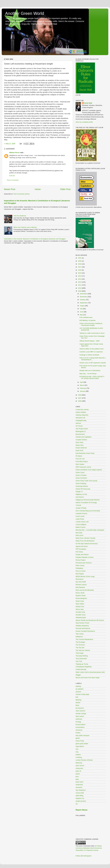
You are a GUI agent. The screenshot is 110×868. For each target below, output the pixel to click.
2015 (80, 273)
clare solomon (80, 711)
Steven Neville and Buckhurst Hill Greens (90, 620)
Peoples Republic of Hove (85, 557)
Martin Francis (81, 527)
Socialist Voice (81, 615)
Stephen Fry (80, 798)
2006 (80, 401)
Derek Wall (88, 103)
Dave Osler (80, 442)
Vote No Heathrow (20, 216)
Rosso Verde (80, 593)
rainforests (79, 785)
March (82, 385)
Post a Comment (13, 180)
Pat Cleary (79, 552)
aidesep (78, 686)
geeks (78, 738)
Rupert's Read (81, 596)
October (83, 300)
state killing (79, 796)
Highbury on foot (81, 494)
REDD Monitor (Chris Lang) (85, 576)
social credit (80, 793)
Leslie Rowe (80, 519)
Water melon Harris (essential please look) (90, 672)
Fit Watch (79, 456)
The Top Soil (80, 648)
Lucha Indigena (81, 524)
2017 (80, 267)
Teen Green (80, 634)
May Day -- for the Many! (88, 374)
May (82, 315)
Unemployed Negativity (84, 667)
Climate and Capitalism (84, 437)
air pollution (80, 689)
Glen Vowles (80, 464)
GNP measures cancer (83, 467)
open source (80, 766)
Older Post (65, 189)
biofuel (78, 703)
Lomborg (79, 757)
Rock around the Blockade (85, 590)
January (83, 391)
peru (77, 777)
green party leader (82, 744)
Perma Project (81, 560)
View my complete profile (84, 122)
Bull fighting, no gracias (88, 320)
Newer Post (10, 189)
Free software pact (86, 317)
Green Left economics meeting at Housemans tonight (91, 324)
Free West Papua (82, 461)
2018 (80, 264)
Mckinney (79, 763)
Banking (78, 700)
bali (77, 697)
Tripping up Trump (82, 664)
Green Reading (81, 483)
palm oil (78, 771)
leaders (78, 755)
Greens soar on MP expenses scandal (93, 363)
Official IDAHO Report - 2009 (89, 341)
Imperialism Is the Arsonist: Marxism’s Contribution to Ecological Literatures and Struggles (35, 239)
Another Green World (25, 13)
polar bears (80, 782)
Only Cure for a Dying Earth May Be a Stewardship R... (93, 359)
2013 (80, 279)
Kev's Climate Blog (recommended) (88, 511)
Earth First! (79, 451)
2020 (80, 261)
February (83, 388)
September (84, 303)
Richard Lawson (81, 585)
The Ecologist (80, 642)
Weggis (78, 675)
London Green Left (82, 522)
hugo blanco (80, 746)
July (81, 309)
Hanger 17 (79, 492)
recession (79, 787)
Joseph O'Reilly (81, 508)
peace (78, 774)
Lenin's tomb (80, 516)
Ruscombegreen (81, 598)
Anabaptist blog (81, 420)
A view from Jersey (82, 409)
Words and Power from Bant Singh (88, 678)
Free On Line (80, 459)
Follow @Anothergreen (84, 856)
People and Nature (82, 555)
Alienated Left (80, 418)
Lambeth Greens (81, 513)
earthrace (79, 719)
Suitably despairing (82, 626)
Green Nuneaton (81, 478)
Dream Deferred (81, 448)
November (84, 297)
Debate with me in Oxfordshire (90, 371)
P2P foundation (81, 549)
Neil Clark (79, 533)
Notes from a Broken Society (85, 538)
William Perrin (14, 153)
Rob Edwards (80, 587)
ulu (77, 804)
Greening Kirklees (82, 486)
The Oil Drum (80, 645)
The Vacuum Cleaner (83, 650)
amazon (78, 692)
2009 (80, 291)
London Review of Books (84, 760)
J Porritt (78, 505)
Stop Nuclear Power (82, 623)
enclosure (79, 730)
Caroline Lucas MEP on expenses (91, 352)
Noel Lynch (79, 535)
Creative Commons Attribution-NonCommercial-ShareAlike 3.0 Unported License (89, 848)
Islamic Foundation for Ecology (86, 503)
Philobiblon (79, 568)
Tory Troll (79, 661)
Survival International (83, 628)
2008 (80, 395)
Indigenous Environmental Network (88, 500)
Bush (77, 705)
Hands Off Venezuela (83, 489)
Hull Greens (80, 497)
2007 (80, 398)
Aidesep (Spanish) (82, 415)
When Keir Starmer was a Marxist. (25, 227)
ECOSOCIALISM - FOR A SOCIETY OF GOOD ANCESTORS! (92, 377)
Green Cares (80, 472)
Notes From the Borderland (85, 541)
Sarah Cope (80, 601)
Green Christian (81, 475)
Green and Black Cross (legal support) (89, 470)
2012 (80, 282)
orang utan (79, 768)
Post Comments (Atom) (22, 194)
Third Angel (80, 653)
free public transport (82, 735)
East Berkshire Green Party (85, 453)
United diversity (81, 669)
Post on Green (81, 571)
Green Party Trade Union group (86, 481)
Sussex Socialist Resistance (85, 631)
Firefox (78, 733)
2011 (80, 285)
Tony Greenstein (81, 659)
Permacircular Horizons (84, 563)
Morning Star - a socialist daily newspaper (90, 530)
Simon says (80, 609)
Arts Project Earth (82, 429)
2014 (80, 276)
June (82, 312)
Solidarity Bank (81, 618)
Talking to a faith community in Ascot (92, 333)
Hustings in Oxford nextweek (89, 355)
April (82, 382)
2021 (80, 258)
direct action (80, 716)
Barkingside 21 (81, 431)
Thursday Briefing (82, 656)
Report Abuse (82, 810)
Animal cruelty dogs (82, 694)
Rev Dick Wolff (81, 582)
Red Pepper (80, 574)
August (82, 306)
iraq (77, 752)
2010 (80, 288)
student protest (81, 801)
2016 (80, 270)
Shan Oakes (80, 604)
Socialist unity (80, 612)
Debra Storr (80, 445)
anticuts (78, 423)
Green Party (80, 741)
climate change (81, 714)
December (84, 294)
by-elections (80, 708)
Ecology (78, 722)
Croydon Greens (81, 440)
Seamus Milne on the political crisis (92, 349)
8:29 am (12, 176)
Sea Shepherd (81, 790)
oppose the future (82, 546)
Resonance (80, 579)
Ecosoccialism (81, 724)
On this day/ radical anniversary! (87, 544)
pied (77, 779)
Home (38, 189)
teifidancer (79, 637)
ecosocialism (80, 727)
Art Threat (79, 426)
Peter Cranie (80, 566)
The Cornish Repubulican (84, 639)
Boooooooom (80, 434)
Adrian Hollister (81, 412)
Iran (77, 749)
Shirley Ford (80, 607)
